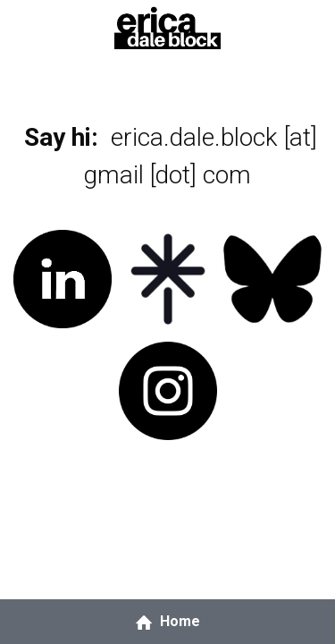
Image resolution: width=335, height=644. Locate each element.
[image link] (167, 25)
